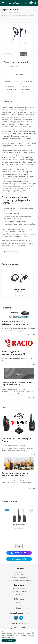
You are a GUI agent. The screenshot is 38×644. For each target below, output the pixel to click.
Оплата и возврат (19, 589)
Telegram (21, 618)
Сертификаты (19, 575)
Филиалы (19, 572)
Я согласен (9, 640)
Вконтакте (16, 618)
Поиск (19, 546)
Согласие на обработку (19, 577)
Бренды (19, 608)
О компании (19, 568)
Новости (19, 602)
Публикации (19, 599)
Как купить (19, 585)
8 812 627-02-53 (20, 628)
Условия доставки (19, 591)
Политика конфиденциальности (19, 580)
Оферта (19, 594)
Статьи (19, 605)
